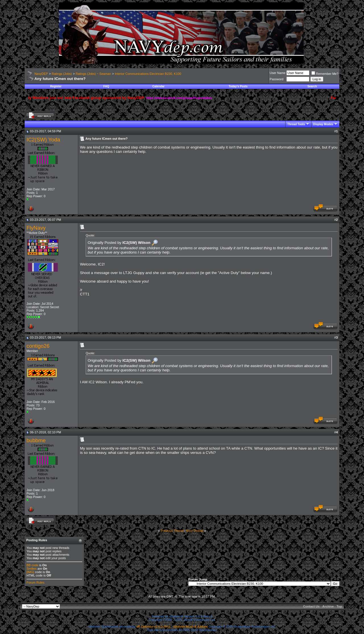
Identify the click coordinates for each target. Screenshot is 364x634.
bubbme (36, 440)
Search (312, 86)
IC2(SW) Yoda (43, 140)
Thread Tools (296, 124)
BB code (32, 565)
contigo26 (38, 346)
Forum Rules (35, 582)
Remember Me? (325, 74)
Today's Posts (238, 86)
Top (339, 606)
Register (56, 86)
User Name (278, 73)
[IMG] (30, 572)
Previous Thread (172, 531)
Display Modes (323, 124)
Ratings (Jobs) (62, 74)
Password (276, 79)
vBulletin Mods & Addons (191, 627)
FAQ (106, 86)
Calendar (159, 86)
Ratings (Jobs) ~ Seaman (93, 74)
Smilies (31, 569)
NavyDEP (41, 74)
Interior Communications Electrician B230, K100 (148, 74)
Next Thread (195, 531)
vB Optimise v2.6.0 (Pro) (154, 627)
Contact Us (311, 606)
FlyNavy (36, 228)
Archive (328, 606)
